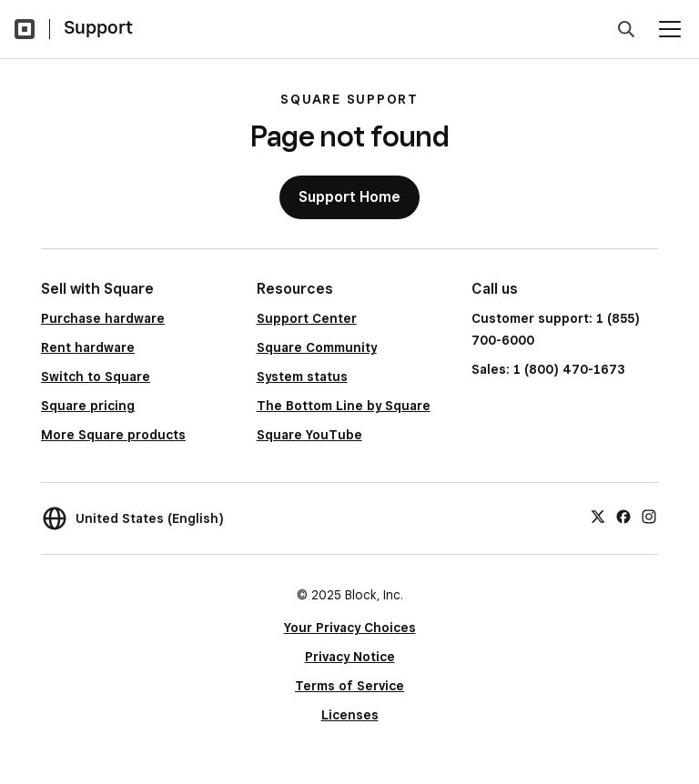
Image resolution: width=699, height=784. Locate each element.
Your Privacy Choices (350, 628)
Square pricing (88, 406)
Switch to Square (96, 377)
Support (98, 27)
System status (302, 377)
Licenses (350, 715)
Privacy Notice (350, 657)
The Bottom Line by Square (344, 406)
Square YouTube (309, 435)
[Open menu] (670, 29)
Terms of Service (349, 686)
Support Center (307, 318)
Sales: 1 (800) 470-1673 (548, 369)
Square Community (317, 347)
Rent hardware (88, 347)
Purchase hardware (103, 318)
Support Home (349, 197)
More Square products (113, 435)
